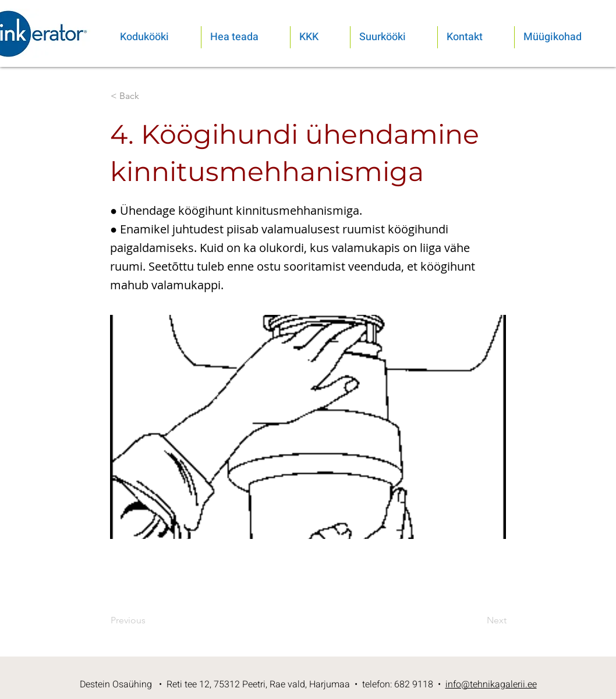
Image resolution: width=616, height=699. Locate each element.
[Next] (477, 620)
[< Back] (149, 96)
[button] (246, 37)
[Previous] (149, 620)
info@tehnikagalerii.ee (491, 684)
